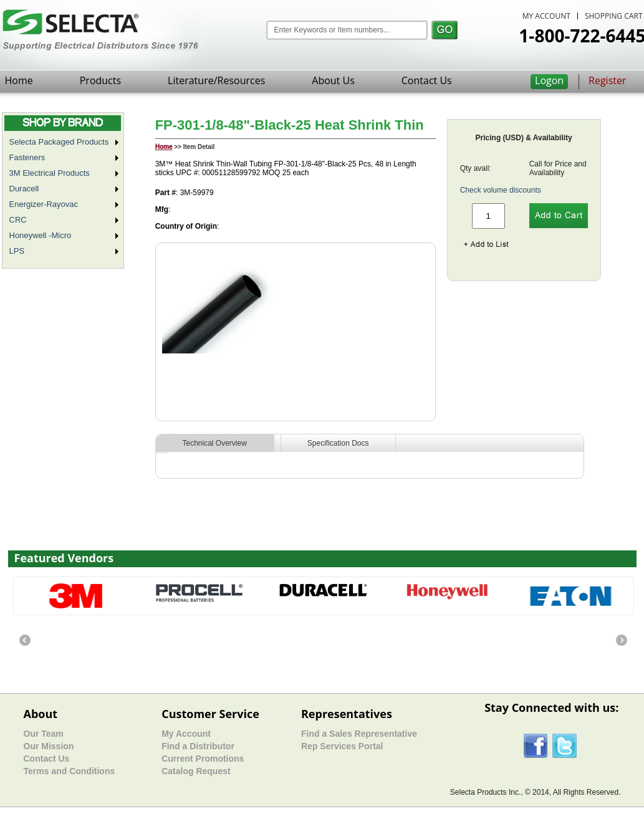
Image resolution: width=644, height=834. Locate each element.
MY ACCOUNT (546, 16)
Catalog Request (196, 771)
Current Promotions (203, 759)
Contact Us (427, 80)
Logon (549, 80)
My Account (186, 734)
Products (100, 80)
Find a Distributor (198, 746)
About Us (333, 80)
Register (607, 80)
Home (19, 80)
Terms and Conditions (70, 771)
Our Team (44, 734)
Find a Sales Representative (359, 734)
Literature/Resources (216, 80)
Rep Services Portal (342, 746)
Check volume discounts (501, 190)
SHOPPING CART (614, 16)
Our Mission (49, 746)
